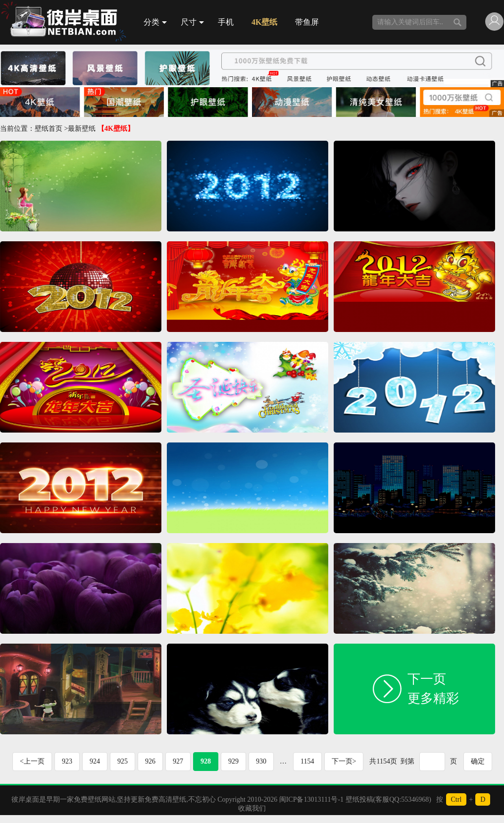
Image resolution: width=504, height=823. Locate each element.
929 (233, 761)
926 (150, 761)
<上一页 (32, 761)
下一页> (344, 761)
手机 (226, 22)
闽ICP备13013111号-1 (311, 799)
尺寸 (192, 22)
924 (95, 761)
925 (123, 761)
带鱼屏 (307, 22)
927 (178, 761)
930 (261, 761)
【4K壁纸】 (116, 129)
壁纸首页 (49, 129)
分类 (155, 22)
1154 (307, 761)
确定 (478, 761)
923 (67, 761)
